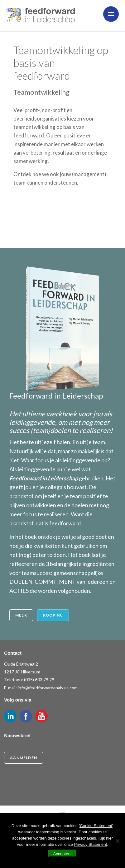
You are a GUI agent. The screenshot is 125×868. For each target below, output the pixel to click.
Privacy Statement (91, 844)
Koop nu (53, 615)
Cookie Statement (96, 826)
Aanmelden (24, 758)
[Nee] (117, 841)
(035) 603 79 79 (39, 680)
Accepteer (62, 854)
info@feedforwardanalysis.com (48, 688)
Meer (21, 615)
